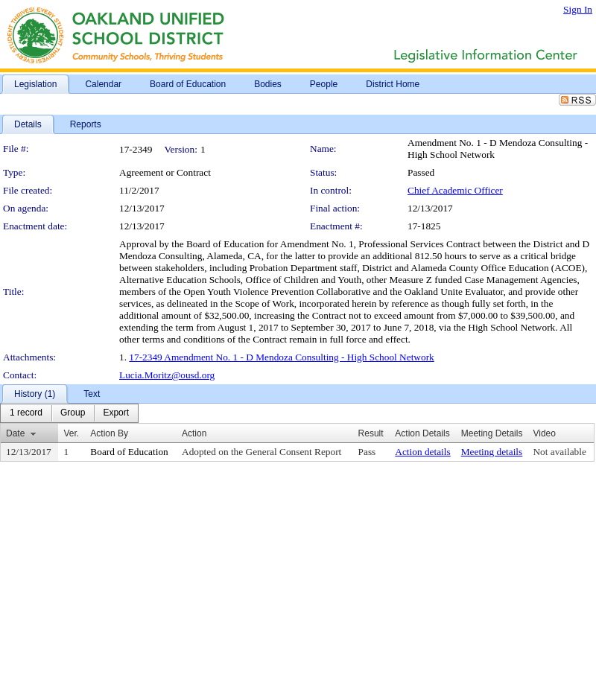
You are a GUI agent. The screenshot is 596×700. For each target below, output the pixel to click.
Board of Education (129, 452)
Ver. (71, 433)
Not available (559, 452)
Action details (422, 452)
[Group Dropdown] (73, 413)
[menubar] (69, 413)
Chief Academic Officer (455, 190)
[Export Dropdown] (116, 413)
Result (371, 433)
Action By (109, 433)
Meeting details (492, 452)
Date (15, 433)
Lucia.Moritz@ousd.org (167, 375)
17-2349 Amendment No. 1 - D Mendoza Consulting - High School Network (281, 357)
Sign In (578, 9)
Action (194, 433)
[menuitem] (26, 413)
